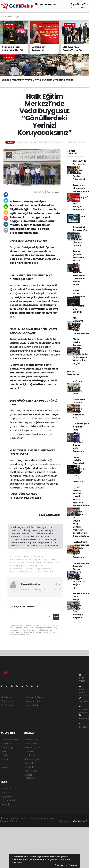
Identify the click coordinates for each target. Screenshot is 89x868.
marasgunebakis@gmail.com (36, 589)
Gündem (6, 755)
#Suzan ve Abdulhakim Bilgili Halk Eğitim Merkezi (33, 559)
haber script (26, 824)
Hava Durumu (32, 740)
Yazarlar (83, 700)
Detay (59, 865)
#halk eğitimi (35, 566)
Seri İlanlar (30, 767)
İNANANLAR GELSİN (79, 218)
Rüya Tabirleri (8, 800)
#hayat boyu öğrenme (21, 569)
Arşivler (83, 708)
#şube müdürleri (52, 562)
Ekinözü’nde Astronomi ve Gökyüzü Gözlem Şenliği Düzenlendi (79, 170)
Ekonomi (6, 759)
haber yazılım (13, 824)
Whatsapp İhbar (34, 701)
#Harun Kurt (35, 562)
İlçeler (4, 751)
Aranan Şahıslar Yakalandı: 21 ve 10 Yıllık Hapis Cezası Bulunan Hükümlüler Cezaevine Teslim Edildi (79, 268)
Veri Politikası (8, 705)
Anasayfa (7, 16)
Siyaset (5, 767)
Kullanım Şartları (34, 697)
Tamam (71, 865)
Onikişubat (29, 247)
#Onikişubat (37, 556)
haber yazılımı (25, 821)
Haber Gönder (33, 705)
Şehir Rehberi (31, 771)
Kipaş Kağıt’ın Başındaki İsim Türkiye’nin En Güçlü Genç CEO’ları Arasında (79, 469)
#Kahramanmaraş (19, 556)
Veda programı (19, 460)
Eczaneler (30, 751)
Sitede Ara (6, 789)
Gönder (57, 617)
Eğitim (17, 16)
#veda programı (18, 566)
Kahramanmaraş (46, 4)
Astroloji (5, 804)
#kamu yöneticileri (44, 572)
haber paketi (38, 821)
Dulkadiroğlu (7, 747)
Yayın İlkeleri (7, 701)
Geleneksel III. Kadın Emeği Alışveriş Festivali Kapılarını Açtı (79, 409)
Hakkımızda (7, 697)
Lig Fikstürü (30, 755)
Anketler (5, 793)
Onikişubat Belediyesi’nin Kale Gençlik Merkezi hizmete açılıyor (80, 236)
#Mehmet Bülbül (18, 562)
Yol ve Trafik (31, 744)
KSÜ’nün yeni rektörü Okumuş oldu (77, 387)
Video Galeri (82, 690)
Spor (4, 763)
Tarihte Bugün (32, 759)
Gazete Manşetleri (30, 776)
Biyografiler (7, 796)
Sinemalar (30, 763)
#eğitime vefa (42, 569)
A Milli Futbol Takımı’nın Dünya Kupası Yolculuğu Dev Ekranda (79, 301)
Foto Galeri (82, 678)
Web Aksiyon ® (80, 821)
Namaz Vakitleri (32, 747)
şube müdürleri (43, 251)
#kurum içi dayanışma (21, 572)
